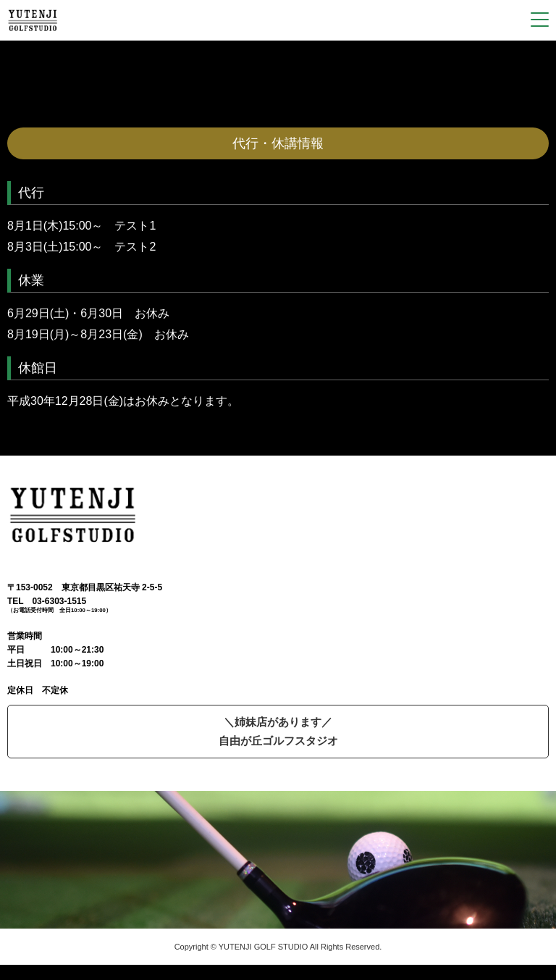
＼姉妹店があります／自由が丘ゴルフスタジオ (278, 731)
